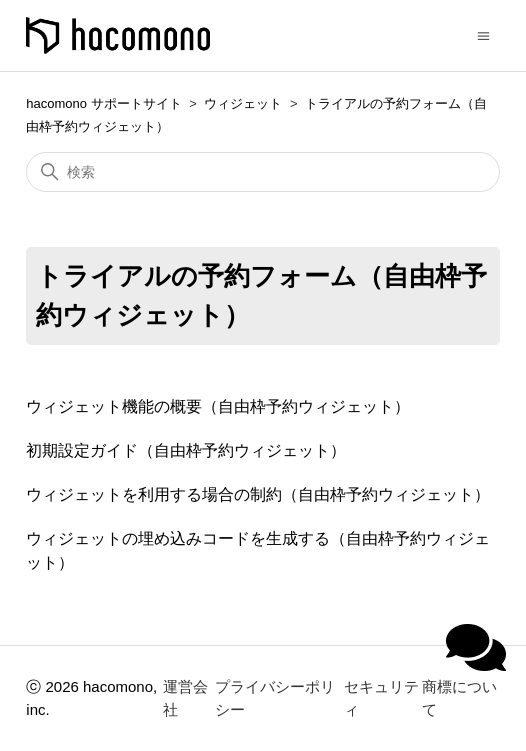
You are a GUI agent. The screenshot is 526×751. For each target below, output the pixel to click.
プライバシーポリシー (275, 698)
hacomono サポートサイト (103, 103)
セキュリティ (381, 698)
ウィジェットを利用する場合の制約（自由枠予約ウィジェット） (258, 494)
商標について (459, 698)
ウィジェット (243, 103)
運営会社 (185, 698)
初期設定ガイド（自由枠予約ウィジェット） (186, 450)
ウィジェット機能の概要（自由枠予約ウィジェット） (218, 406)
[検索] (262, 172)
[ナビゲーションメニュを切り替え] (483, 34)
